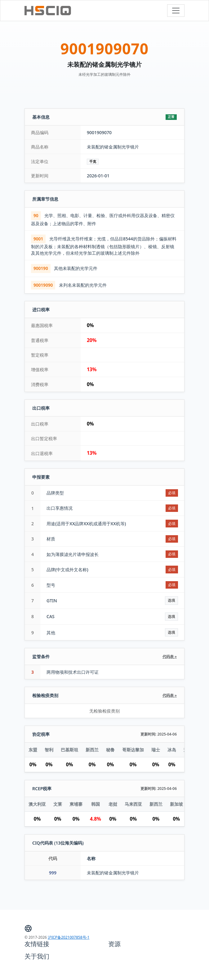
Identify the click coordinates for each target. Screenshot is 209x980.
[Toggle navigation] (176, 11)
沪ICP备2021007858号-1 (69, 937)
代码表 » (170, 656)
